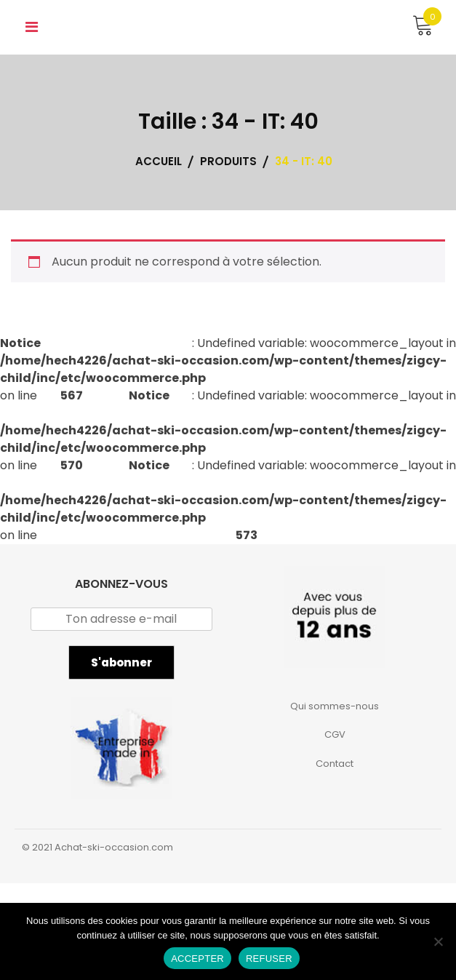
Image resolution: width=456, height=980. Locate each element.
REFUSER (269, 959)
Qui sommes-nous (335, 706)
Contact (335, 764)
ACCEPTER (197, 959)
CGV (335, 734)
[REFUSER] (438, 941)
